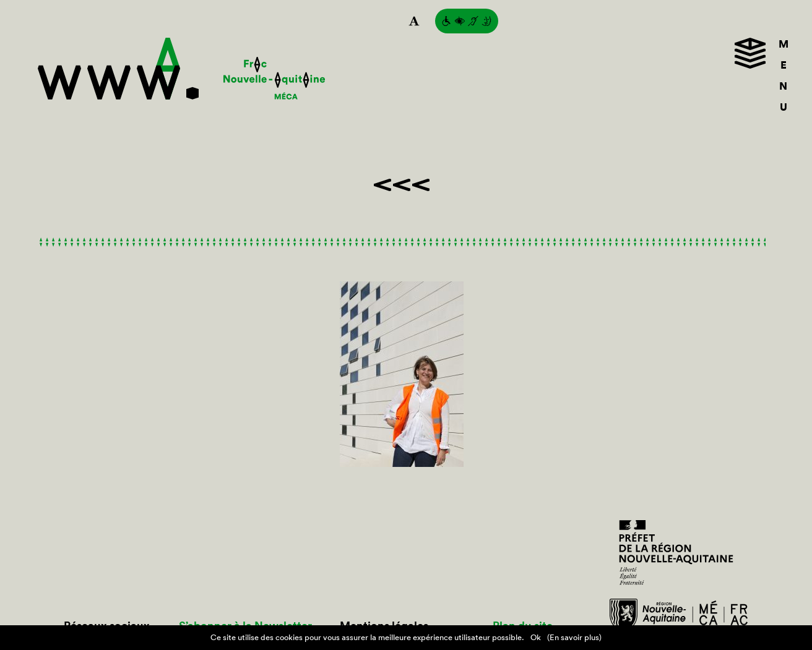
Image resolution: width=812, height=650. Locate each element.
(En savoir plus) (574, 637)
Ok (536, 637)
